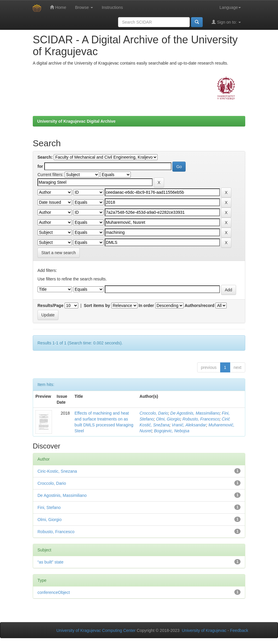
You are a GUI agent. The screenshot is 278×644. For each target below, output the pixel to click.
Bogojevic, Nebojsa (172, 431)
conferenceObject (54, 592)
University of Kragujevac (204, 630)
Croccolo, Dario (154, 413)
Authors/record (199, 305)
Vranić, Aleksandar (189, 425)
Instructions (112, 7)
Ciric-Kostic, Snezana (57, 471)
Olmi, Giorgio (168, 419)
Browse (84, 7)
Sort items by (97, 305)
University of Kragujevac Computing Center (96, 630)
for (40, 166)
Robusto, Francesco (201, 419)
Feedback (239, 630)
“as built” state (50, 562)
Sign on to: (226, 22)
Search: (45, 157)
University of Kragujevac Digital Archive (76, 121)
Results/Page (50, 305)
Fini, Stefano (49, 507)
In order (146, 305)
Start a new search (59, 253)
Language (230, 7)
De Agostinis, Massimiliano (195, 413)
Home (58, 7)
